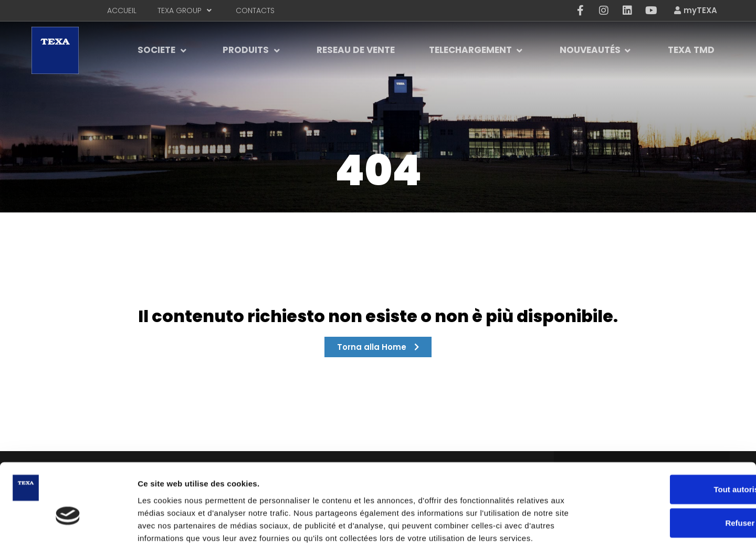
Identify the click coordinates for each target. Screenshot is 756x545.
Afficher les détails (578, 524)
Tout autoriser (668, 433)
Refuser (668, 467)
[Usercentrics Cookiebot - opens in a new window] (68, 525)
